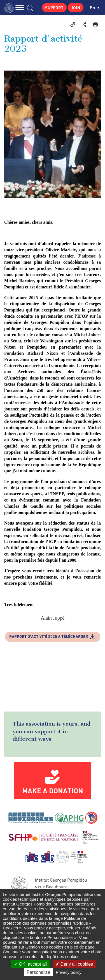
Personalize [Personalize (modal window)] (38, 972)
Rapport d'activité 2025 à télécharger (49, 636)
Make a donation (53, 791)
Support (54, 8)
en (95, 7)
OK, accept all (30, 964)
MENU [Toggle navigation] (20, 7)
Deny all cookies (74, 964)
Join (76, 8)
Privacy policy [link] (69, 972)
